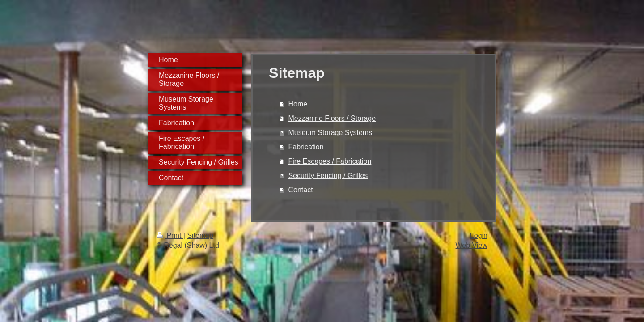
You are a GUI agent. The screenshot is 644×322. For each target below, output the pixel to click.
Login (479, 235)
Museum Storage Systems (330, 133)
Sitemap (200, 235)
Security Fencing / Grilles (328, 176)
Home (298, 104)
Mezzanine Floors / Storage (332, 118)
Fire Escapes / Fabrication (330, 161)
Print (170, 235)
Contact (301, 190)
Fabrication (306, 147)
